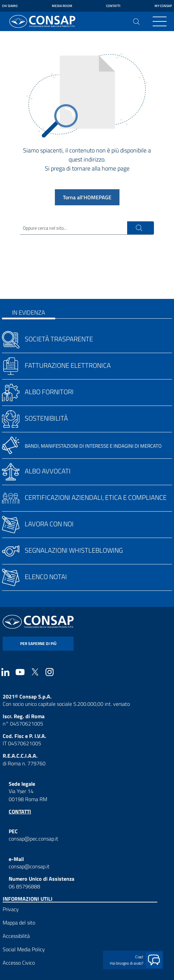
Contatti (113, 6)
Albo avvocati (48, 471)
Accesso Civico (19, 963)
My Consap (163, 6)
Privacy (11, 909)
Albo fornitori (49, 392)
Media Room (62, 6)
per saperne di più (38, 643)
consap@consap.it (29, 866)
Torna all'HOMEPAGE (87, 197)
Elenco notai (46, 577)
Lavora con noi (49, 524)
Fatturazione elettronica (68, 365)
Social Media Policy (24, 949)
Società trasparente (59, 339)
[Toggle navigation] (160, 21)
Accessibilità (16, 936)
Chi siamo (10, 6)
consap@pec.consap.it (33, 839)
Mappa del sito (19, 922)
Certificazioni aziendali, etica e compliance (96, 497)
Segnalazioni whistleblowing (74, 550)
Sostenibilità (46, 418)
